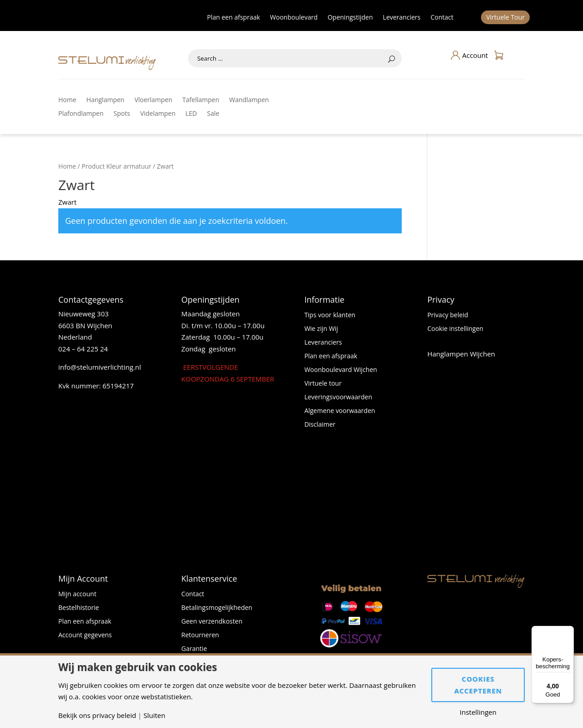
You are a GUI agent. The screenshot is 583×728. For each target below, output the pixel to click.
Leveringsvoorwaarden (338, 398)
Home (67, 100)
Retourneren (200, 635)
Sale (213, 114)
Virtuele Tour (505, 18)
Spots (122, 114)
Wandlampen (249, 100)
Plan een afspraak (234, 18)
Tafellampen (201, 100)
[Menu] (568, 631)
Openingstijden (350, 18)
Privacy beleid (448, 315)
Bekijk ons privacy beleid (97, 715)
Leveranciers (402, 18)
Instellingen (478, 712)
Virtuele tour (323, 384)
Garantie (194, 649)
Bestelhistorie (79, 608)
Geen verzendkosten (212, 622)
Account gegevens (85, 635)
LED (191, 114)
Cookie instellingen (455, 329)
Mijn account (77, 594)
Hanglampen (106, 100)
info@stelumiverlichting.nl (100, 367)
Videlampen (158, 114)
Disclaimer (320, 425)
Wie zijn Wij (321, 329)
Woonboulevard (294, 18)
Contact (442, 18)
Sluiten (154, 715)
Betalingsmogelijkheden (217, 608)
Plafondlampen (81, 114)
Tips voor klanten (330, 315)
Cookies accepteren (478, 685)
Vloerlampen (153, 100)
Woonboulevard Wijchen (341, 370)
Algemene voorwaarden (340, 411)
